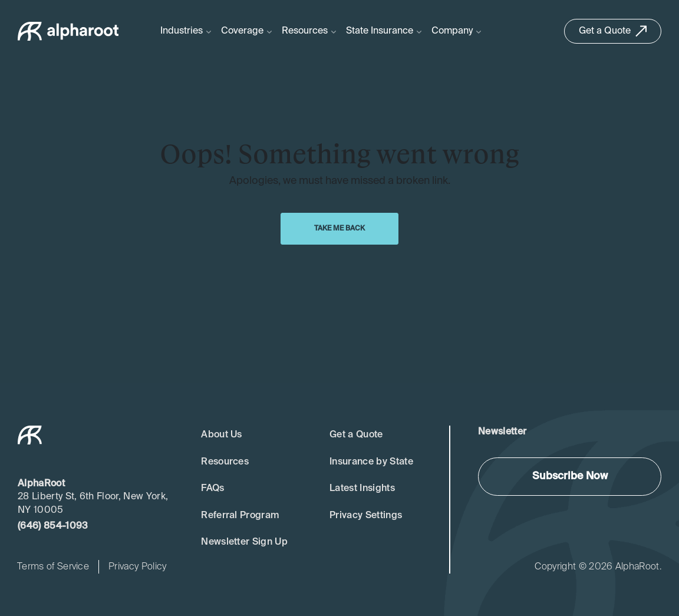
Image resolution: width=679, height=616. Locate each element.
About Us (222, 435)
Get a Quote (356, 435)
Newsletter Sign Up (244, 542)
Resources (225, 462)
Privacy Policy (137, 567)
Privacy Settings (366, 516)
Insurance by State (371, 462)
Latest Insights (362, 489)
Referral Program (240, 516)
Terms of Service (53, 567)
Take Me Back (339, 229)
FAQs (212, 489)
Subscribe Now (570, 476)
